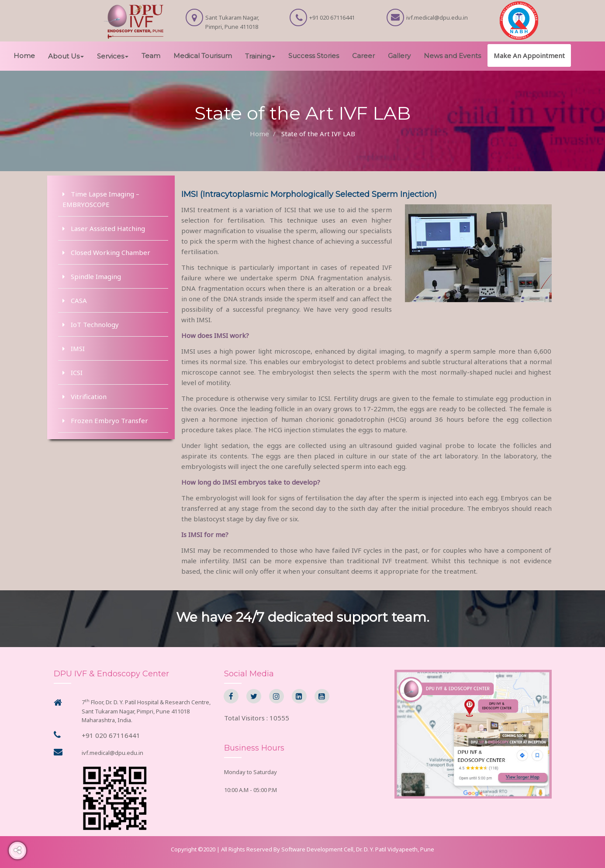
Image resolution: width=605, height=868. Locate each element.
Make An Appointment (529, 55)
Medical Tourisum (203, 56)
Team (151, 56)
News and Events (452, 56)
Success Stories (314, 56)
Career (363, 56)
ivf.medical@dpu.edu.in (112, 753)
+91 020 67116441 (111, 735)
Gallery (399, 56)
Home (24, 56)
